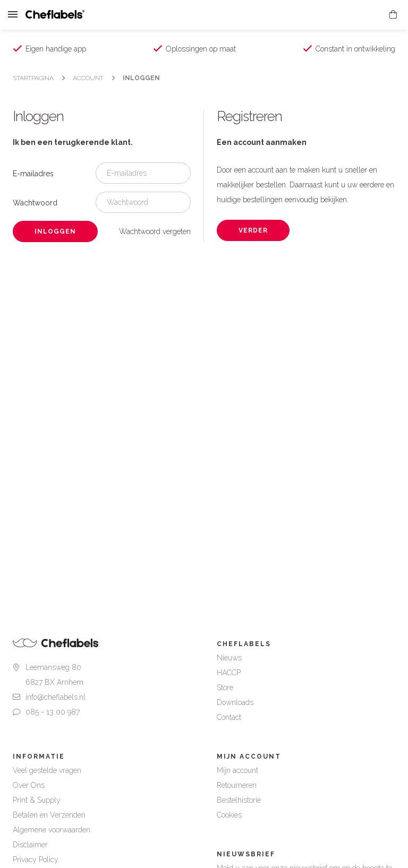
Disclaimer (30, 845)
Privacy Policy (36, 860)
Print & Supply (37, 800)
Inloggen (141, 78)
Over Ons (29, 785)
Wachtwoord (35, 203)
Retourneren (237, 785)
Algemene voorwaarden (52, 830)
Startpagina (33, 78)
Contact (229, 717)
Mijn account (237, 770)
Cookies (229, 815)
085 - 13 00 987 (53, 712)
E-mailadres (33, 174)
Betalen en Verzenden (49, 815)
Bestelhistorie (239, 800)
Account (88, 78)
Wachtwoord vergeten (155, 231)
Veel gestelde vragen (47, 770)
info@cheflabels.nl (56, 697)
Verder (253, 230)
